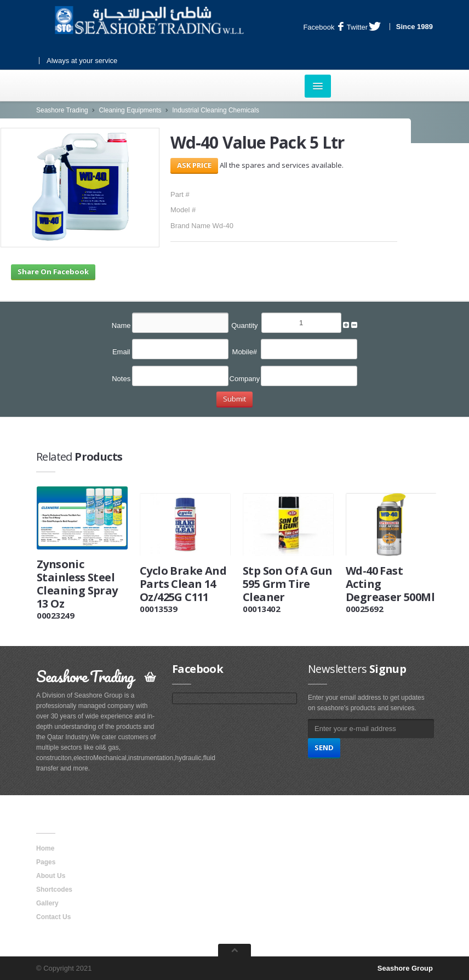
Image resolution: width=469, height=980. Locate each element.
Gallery (47, 903)
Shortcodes (54, 890)
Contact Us (53, 917)
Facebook (323, 27)
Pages (46, 862)
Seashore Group (405, 968)
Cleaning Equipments (130, 110)
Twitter (364, 27)
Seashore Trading (62, 110)
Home (45, 848)
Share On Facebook (53, 271)
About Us (51, 876)
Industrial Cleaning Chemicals (216, 110)
